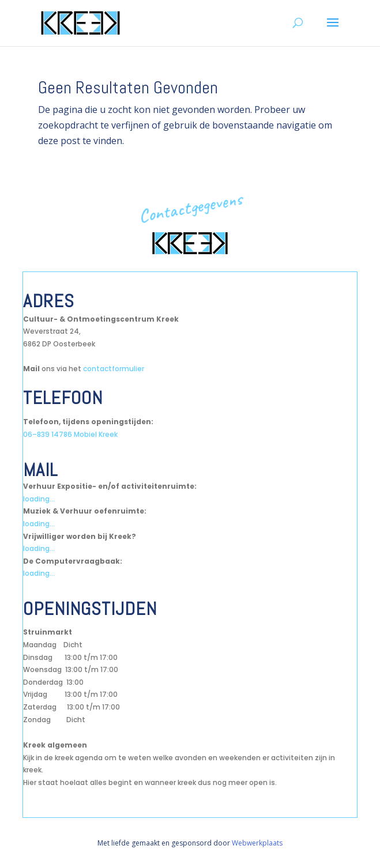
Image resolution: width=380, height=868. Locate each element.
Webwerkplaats (257, 843)
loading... (39, 499)
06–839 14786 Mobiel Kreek (70, 434)
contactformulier (114, 369)
